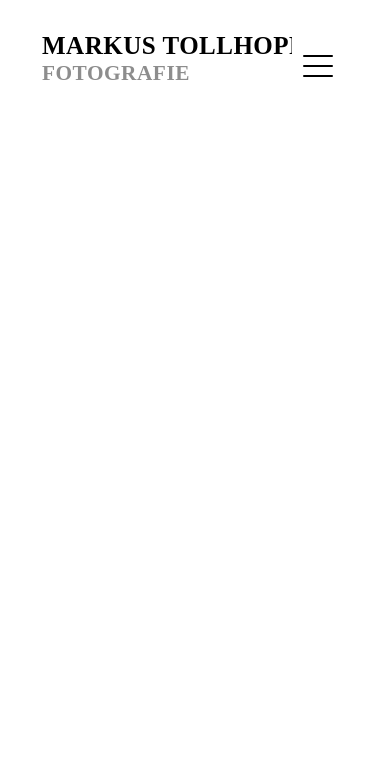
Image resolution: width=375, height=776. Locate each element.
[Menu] (318, 66)
